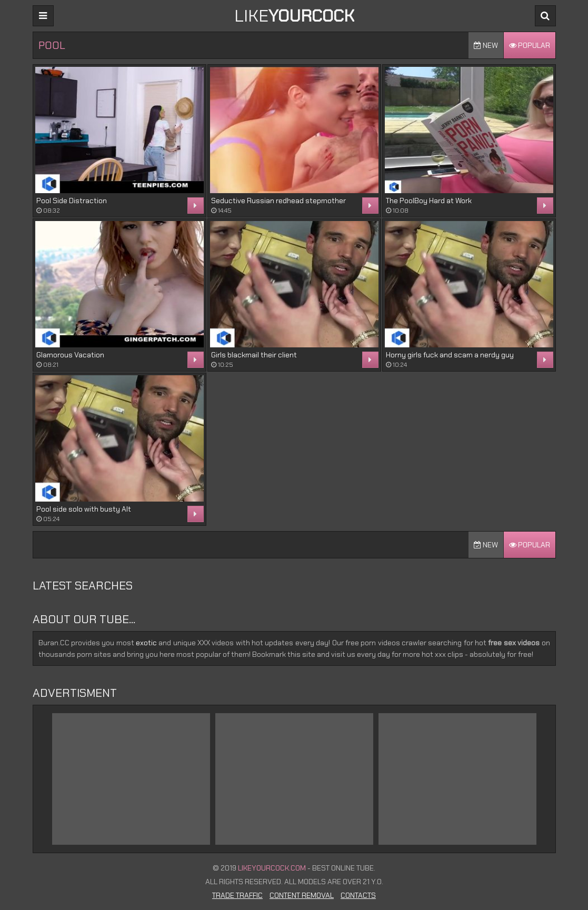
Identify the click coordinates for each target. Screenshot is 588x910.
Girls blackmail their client (254, 355)
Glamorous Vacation (70, 355)
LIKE (294, 16)
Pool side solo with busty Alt (84, 509)
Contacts (358, 895)
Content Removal (302, 895)
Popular (530, 45)
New (486, 45)
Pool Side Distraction (72, 201)
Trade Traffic (237, 895)
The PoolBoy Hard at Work (429, 201)
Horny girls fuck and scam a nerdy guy (450, 355)
